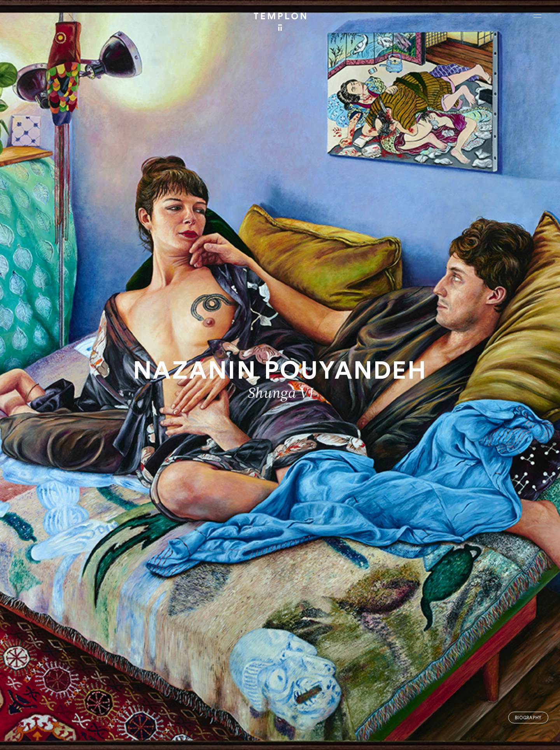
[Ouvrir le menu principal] (537, 16)
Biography (528, 718)
